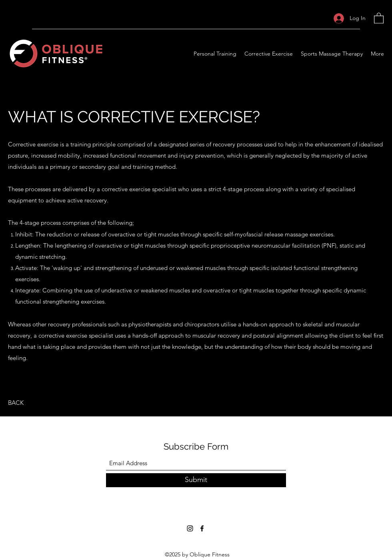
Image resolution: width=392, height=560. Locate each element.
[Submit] (196, 480)
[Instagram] (190, 528)
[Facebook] (202, 528)
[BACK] (16, 403)
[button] (379, 18)
